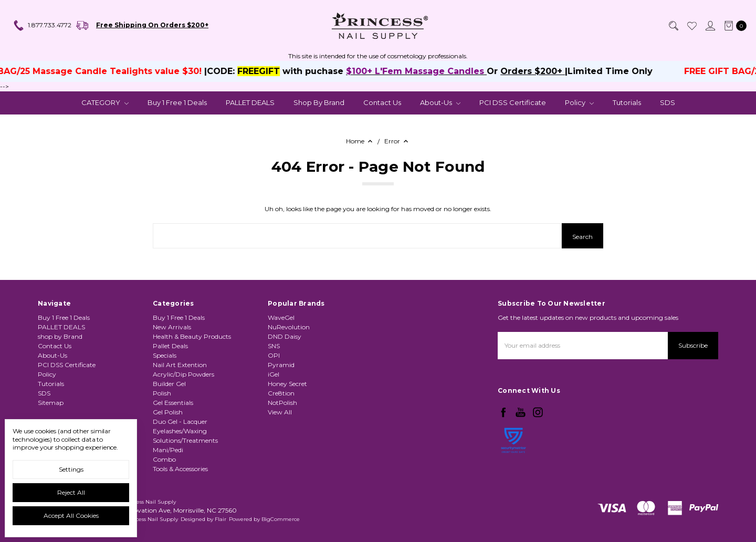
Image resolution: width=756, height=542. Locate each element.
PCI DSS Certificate (513, 102)
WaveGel (281, 317)
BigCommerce (281, 519)
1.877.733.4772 (42, 26)
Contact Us (382, 102)
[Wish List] (691, 26)
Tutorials (627, 102)
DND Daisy (285, 336)
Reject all (71, 492)
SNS (274, 346)
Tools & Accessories (180, 469)
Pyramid (281, 365)
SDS (668, 102)
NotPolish (282, 403)
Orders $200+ (551, 71)
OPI (274, 355)
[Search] (673, 26)
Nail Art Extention (180, 365)
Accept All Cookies (71, 515)
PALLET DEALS (250, 102)
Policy (579, 102)
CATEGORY (105, 102)
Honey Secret (287, 384)
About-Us (440, 102)
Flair (220, 519)
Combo (164, 459)
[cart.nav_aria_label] (733, 26)
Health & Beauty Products (192, 336)
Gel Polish (168, 412)
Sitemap (51, 403)
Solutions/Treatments (185, 440)
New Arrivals (172, 327)
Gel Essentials (173, 403)
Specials (165, 355)
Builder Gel (169, 384)
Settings (71, 469)
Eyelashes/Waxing (180, 431)
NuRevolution (289, 327)
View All (280, 412)
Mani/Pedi (168, 450)
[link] (513, 468)
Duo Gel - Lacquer (180, 421)
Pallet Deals (170, 346)
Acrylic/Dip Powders (183, 374)
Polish (162, 393)
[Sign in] (710, 26)
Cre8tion (281, 393)
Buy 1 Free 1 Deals (177, 102)
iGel (274, 374)
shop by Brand (319, 102)
